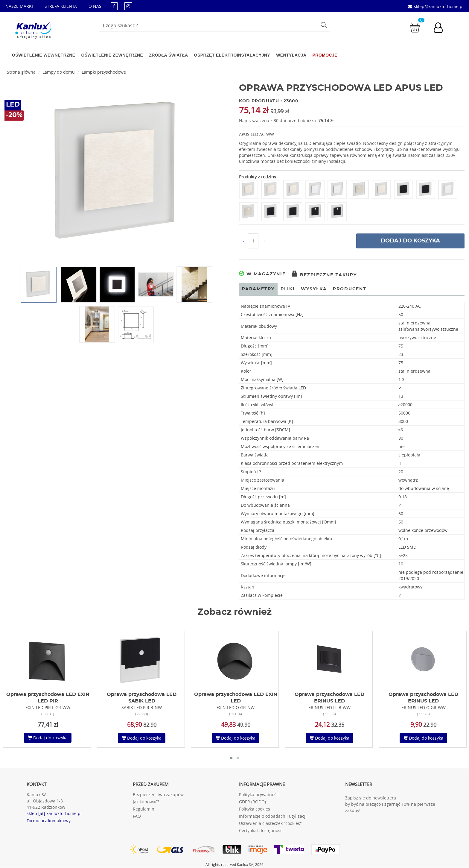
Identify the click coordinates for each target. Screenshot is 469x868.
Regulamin (144, 809)
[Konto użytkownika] (441, 28)
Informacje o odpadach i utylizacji (273, 816)
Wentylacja (291, 55)
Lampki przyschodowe (104, 72)
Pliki (288, 289)
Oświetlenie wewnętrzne (44, 55)
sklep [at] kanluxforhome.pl (54, 813)
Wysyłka (314, 289)
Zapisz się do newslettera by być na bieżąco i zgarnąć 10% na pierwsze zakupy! (390, 804)
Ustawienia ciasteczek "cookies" (270, 823)
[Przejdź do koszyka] (415, 27)
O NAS (95, 6)
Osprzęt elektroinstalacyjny (232, 55)
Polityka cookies (255, 809)
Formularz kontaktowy (49, 821)
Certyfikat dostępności (261, 830)
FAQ (137, 816)
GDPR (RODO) (252, 802)
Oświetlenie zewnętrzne (112, 55)
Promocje (325, 55)
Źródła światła (168, 55)
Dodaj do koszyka (410, 241)
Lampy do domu (59, 72)
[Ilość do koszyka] (253, 241)
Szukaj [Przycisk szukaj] (325, 25)
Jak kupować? (146, 802)
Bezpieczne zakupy (324, 275)
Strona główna (21, 72)
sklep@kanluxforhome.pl (439, 6)
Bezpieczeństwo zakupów (158, 795)
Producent (350, 289)
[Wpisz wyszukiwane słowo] (215, 25)
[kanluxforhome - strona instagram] (128, 6)
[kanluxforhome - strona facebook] (114, 6)
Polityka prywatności (259, 795)
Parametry (258, 289)
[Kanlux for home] (33, 28)
